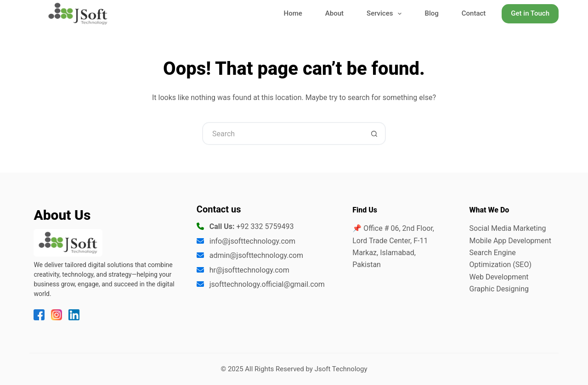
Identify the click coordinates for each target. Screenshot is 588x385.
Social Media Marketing (508, 228)
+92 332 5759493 (265, 226)
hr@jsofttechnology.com (249, 270)
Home (293, 13)
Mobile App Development (510, 241)
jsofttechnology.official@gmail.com (267, 284)
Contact (474, 13)
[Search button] (374, 134)
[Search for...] (283, 134)
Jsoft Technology (341, 369)
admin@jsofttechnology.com (256, 255)
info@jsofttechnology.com (252, 241)
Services (386, 14)
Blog (431, 13)
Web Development (499, 277)
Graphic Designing (499, 289)
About (334, 13)
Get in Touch (530, 13)
